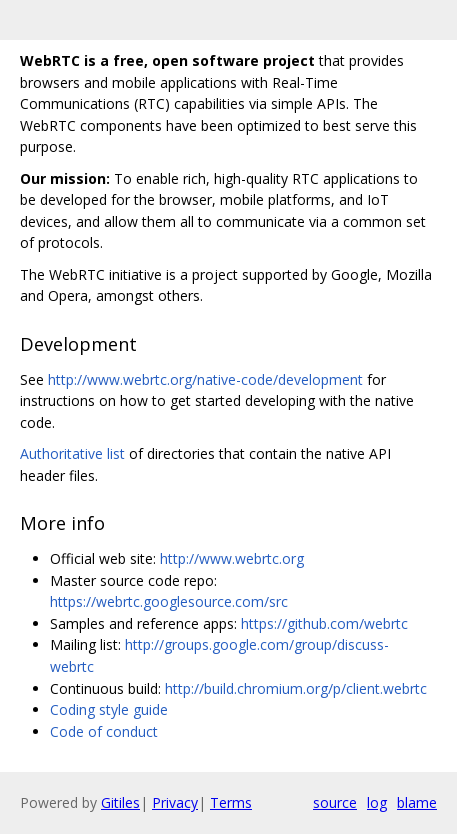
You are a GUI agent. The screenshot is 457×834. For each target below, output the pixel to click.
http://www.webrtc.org (232, 558)
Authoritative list (72, 453)
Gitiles (120, 802)
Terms (231, 802)
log (377, 802)
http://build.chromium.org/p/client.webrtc (296, 688)
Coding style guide (109, 709)
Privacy (175, 802)
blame (417, 802)
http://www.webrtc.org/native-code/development (205, 379)
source (335, 802)
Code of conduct (104, 731)
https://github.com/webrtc (324, 623)
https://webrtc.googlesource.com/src (169, 601)
